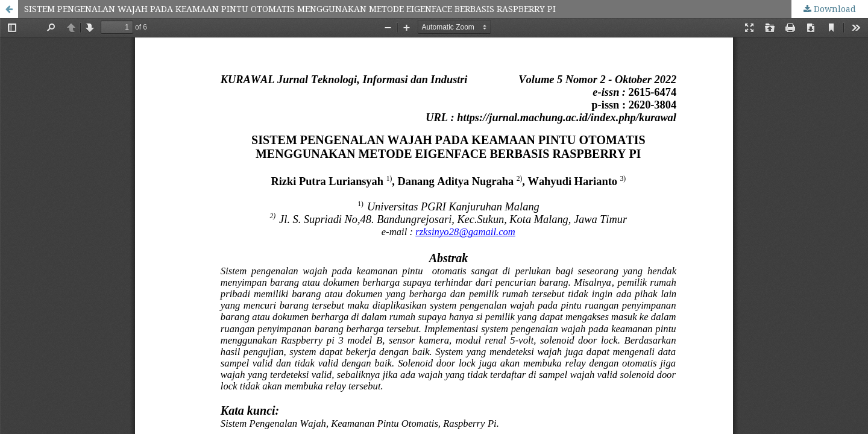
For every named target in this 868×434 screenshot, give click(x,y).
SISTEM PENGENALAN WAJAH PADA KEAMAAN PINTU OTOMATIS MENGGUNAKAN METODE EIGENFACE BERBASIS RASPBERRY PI (290, 9)
